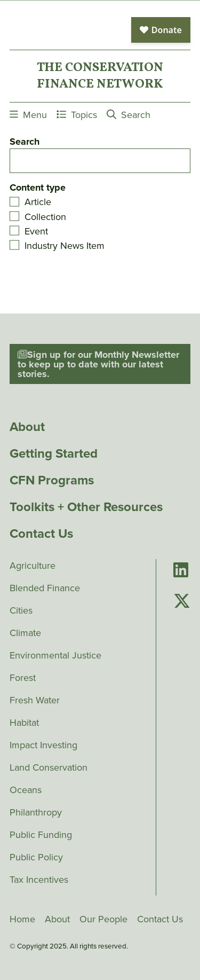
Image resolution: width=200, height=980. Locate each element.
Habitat (24, 723)
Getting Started (54, 453)
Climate (25, 633)
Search (129, 115)
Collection (45, 217)
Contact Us (41, 534)
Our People (103, 919)
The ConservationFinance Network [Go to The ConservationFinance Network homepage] (100, 76)
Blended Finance (45, 588)
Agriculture (33, 566)
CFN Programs (52, 480)
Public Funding (41, 835)
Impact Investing (43, 745)
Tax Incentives (39, 880)
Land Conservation (49, 767)
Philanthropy (36, 812)
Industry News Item (65, 246)
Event (36, 231)
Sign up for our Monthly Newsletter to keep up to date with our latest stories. (98, 364)
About (27, 427)
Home (22, 919)
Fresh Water (35, 700)
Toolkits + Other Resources (86, 507)
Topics (77, 115)
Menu (28, 115)
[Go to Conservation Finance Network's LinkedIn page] (181, 571)
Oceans (26, 790)
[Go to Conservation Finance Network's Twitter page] (182, 602)
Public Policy (36, 857)
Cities (21, 610)
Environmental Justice (55, 655)
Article (38, 202)
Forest (23, 678)
